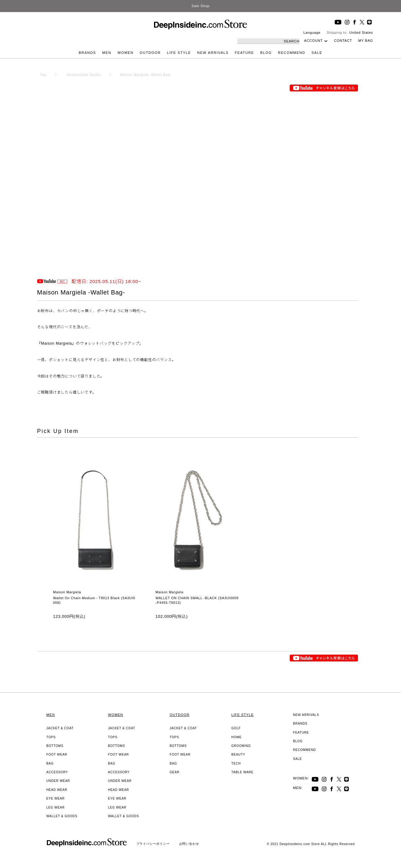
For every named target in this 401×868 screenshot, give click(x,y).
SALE (317, 53)
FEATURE (245, 53)
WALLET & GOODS (62, 816)
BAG (50, 763)
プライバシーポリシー (153, 844)
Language (312, 33)
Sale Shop (200, 6)
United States (361, 33)
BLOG (266, 53)
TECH (236, 763)
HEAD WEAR (57, 790)
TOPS (51, 737)
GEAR (175, 772)
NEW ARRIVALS (213, 53)
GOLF (236, 728)
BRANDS (87, 53)
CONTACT (343, 41)
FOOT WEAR (57, 755)
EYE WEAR (56, 798)
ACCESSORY (57, 772)
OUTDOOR (150, 53)
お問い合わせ (189, 844)
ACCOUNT (313, 41)
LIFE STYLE (179, 53)
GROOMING (241, 746)
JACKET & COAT (60, 728)
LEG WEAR (56, 807)
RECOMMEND (292, 53)
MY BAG (366, 41)
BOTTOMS (55, 746)
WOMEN (126, 53)
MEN (107, 53)
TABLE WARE (242, 772)
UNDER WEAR (58, 781)
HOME (237, 737)
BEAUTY (238, 755)
